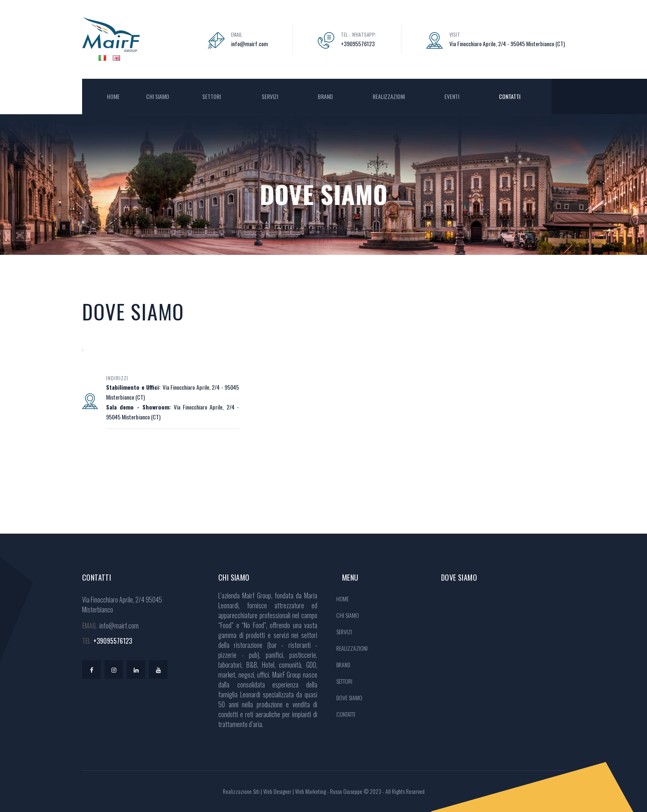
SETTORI (212, 96)
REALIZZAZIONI (389, 96)
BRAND (325, 96)
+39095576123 (358, 44)
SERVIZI (270, 96)
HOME (113, 96)
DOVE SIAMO (349, 698)
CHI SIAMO (158, 96)
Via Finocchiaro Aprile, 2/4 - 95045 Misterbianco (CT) (507, 44)
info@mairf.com (249, 44)
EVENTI (452, 96)
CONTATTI (510, 96)
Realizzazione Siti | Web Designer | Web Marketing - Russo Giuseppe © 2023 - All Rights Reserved (324, 791)
